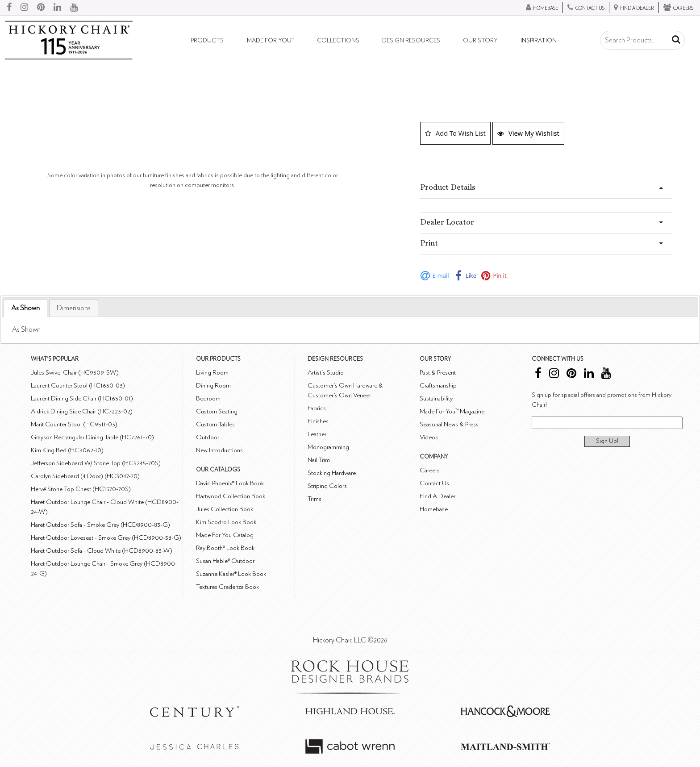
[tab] (25, 308)
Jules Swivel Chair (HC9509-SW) (75, 373)
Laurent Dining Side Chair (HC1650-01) (82, 398)
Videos (429, 437)
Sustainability (436, 398)
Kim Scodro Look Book (226, 522)
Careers (430, 470)
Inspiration (539, 41)
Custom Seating (217, 411)
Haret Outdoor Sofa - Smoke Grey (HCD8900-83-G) (100, 525)
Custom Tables (215, 424)
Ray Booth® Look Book (225, 548)
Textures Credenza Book (227, 587)
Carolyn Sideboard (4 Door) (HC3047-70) (85, 476)
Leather (317, 434)
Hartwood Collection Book (231, 496)
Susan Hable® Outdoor (225, 561)
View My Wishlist (528, 133)
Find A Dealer (437, 496)
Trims (315, 499)
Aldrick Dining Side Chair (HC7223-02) (82, 411)
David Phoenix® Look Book (230, 483)
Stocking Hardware (332, 473)
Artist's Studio (326, 373)
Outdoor (208, 437)
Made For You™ (271, 41)
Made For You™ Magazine (452, 411)
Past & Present (438, 373)
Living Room (212, 373)
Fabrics (317, 408)
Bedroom (208, 398)
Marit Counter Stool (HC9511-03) (74, 424)
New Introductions (219, 450)
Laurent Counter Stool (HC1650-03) (78, 386)
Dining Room (213, 386)
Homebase (434, 509)
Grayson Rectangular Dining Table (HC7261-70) (92, 437)
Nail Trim (319, 460)
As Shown (25, 308)
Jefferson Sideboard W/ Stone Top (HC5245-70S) (96, 463)
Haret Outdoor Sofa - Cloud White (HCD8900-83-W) (102, 551)
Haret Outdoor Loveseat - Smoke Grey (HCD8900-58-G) (106, 538)
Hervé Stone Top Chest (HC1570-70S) (81, 489)
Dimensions (74, 308)
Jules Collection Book (225, 509)
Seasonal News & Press (449, 424)
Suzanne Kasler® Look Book (231, 574)
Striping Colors (327, 486)
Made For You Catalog (225, 535)
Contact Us (434, 483)
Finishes (318, 421)
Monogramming (328, 447)
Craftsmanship (438, 386)
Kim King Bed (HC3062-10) (67, 450)
